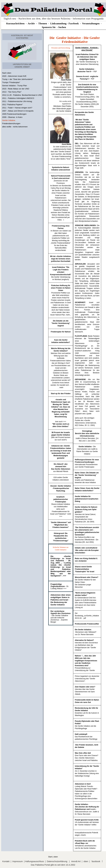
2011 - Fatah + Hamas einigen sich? (17, 108)
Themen (43, 23)
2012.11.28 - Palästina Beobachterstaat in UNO (22, 95)
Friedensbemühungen (11, 123)
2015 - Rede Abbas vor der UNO (16, 89)
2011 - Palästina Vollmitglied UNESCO (18, 98)
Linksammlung (58, 23)
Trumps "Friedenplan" (11, 82)
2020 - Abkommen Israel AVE (14, 76)
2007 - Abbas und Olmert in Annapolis (18, 111)
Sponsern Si (48, 27)
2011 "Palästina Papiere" (12, 105)
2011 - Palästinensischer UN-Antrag (17, 101)
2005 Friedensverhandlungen (14, 114)
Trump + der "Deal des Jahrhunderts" (18, 79)
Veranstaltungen (91, 23)
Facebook (74, 23)
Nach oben (7, 73)
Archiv (31, 23)
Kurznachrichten (15, 23)
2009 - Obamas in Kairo (12, 117)
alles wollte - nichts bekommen (15, 127)
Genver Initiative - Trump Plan (15, 86)
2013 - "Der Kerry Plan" (12, 92)
